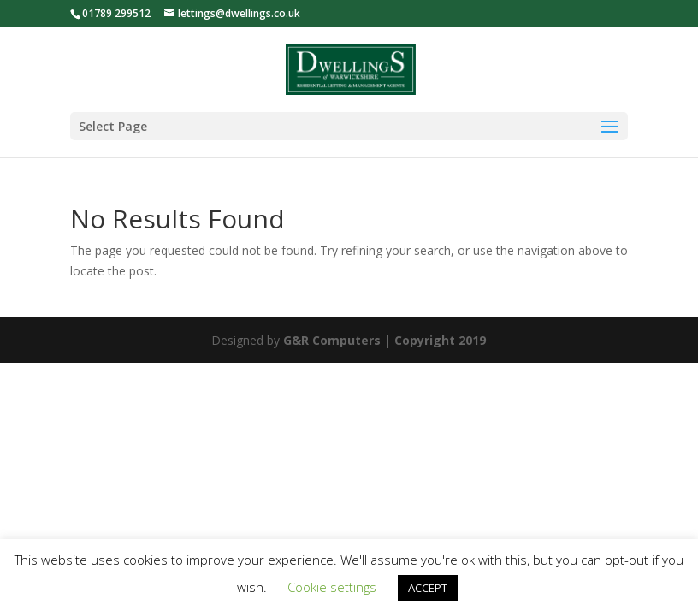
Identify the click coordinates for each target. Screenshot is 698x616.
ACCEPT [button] (428, 588)
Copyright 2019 (440, 340)
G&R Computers (332, 340)
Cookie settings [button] (332, 587)
